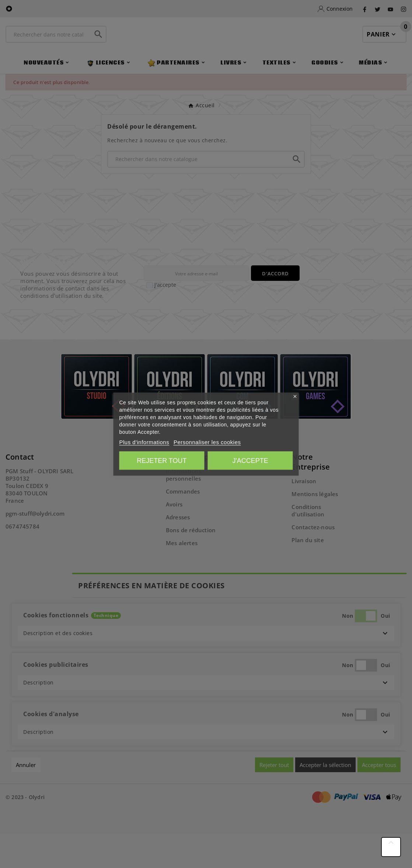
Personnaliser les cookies (207, 442)
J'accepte (250, 460)
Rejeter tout (162, 460)
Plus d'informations (144, 442)
